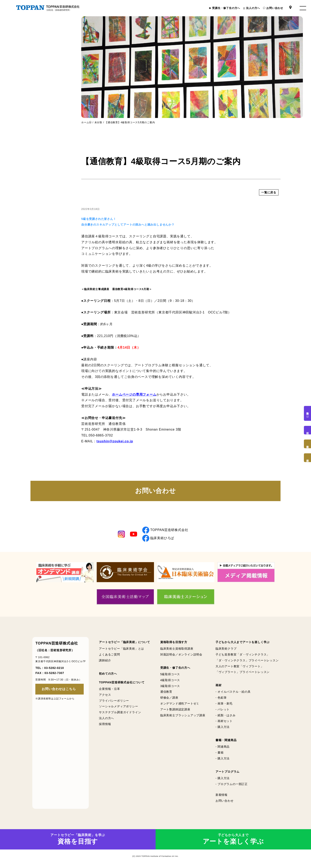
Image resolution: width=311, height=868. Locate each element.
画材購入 (308, 458)
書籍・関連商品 (226, 740)
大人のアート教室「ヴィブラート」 (240, 666)
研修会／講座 (169, 698)
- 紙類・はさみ (226, 715)
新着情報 (222, 795)
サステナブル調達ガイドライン (120, 712)
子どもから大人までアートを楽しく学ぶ (243, 642)
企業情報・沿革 (109, 689)
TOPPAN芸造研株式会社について (122, 682)
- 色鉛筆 (221, 698)
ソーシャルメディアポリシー (118, 707)
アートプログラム (228, 772)
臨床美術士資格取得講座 (177, 649)
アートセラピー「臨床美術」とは (121, 649)
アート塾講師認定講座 (175, 709)
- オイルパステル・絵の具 (233, 692)
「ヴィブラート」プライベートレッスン (243, 672)
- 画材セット (224, 721)
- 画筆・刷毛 (224, 703)
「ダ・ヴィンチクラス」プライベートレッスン (247, 660)
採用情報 (105, 724)
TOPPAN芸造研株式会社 (165, 530)
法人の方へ (253, 8)
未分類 (98, 122)
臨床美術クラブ (226, 649)
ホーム (85, 122)
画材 (219, 685)
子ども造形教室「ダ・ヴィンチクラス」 (243, 654)
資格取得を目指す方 (174, 642)
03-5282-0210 (54, 668)
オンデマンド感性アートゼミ (180, 703)
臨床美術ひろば (158, 538)
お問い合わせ (275, 8)
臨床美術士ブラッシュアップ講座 (183, 715)
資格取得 (308, 444)
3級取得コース (170, 686)
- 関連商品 (223, 747)
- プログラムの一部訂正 (232, 784)
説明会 (308, 430)
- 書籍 (220, 752)
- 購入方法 (223, 727)
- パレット (223, 709)
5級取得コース (170, 674)
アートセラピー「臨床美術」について (125, 642)
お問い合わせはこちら (59, 689)
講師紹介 (105, 660)
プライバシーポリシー (114, 701)
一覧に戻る (269, 199)
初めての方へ (108, 674)
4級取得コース (170, 680)
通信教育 (166, 692)
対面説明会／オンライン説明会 (181, 654)
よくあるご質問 (109, 654)
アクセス (105, 695)
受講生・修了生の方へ (226, 8)
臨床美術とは (308, 413)
